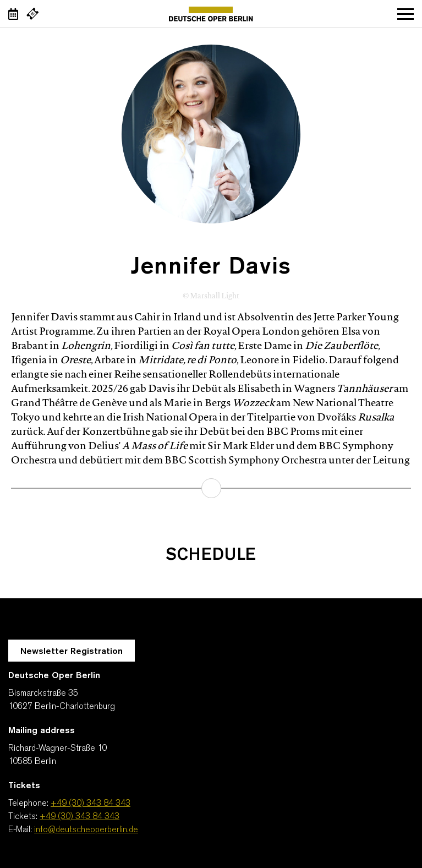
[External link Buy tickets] (32, 14)
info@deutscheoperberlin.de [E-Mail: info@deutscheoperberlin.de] (86, 830)
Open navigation (405, 14)
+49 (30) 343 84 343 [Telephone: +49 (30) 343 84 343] (91, 804)
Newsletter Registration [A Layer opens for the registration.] (72, 652)
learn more (211, 488)
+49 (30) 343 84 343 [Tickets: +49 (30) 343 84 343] (80, 817)
